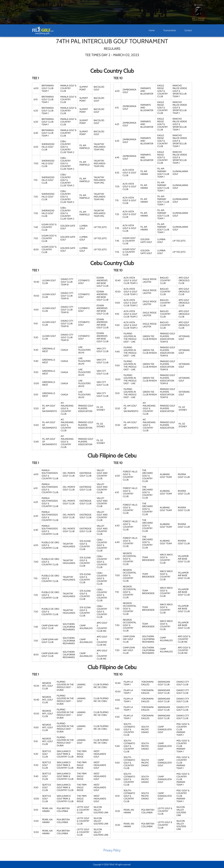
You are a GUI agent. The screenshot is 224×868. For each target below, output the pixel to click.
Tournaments (169, 30)
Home (152, 30)
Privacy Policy (112, 850)
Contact (188, 30)
